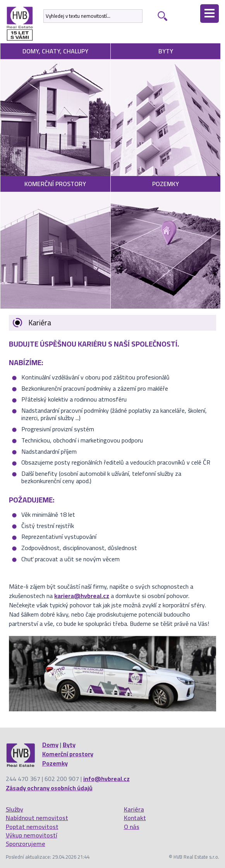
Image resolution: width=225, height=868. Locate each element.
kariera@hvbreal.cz (82, 596)
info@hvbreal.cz (106, 779)
